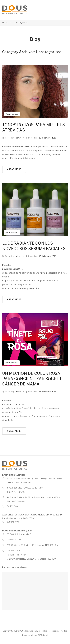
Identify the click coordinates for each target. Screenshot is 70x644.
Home (5, 22)
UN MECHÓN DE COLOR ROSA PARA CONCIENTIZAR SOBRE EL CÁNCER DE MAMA (34, 379)
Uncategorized (21, 22)
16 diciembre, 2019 (48, 138)
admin (18, 138)
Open (59, 10)
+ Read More (14, 169)
